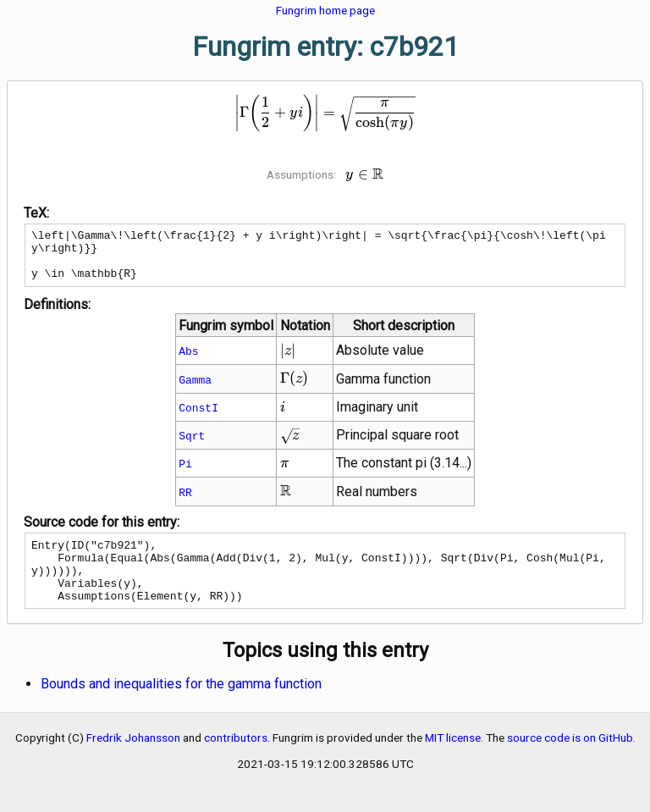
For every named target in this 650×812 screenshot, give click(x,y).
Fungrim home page (325, 10)
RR (185, 502)
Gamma (195, 389)
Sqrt (192, 445)
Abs (188, 361)
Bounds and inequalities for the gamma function (181, 707)
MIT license (453, 760)
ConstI (198, 417)
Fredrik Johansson (133, 760)
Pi (185, 473)
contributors (236, 760)
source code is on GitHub (570, 760)
